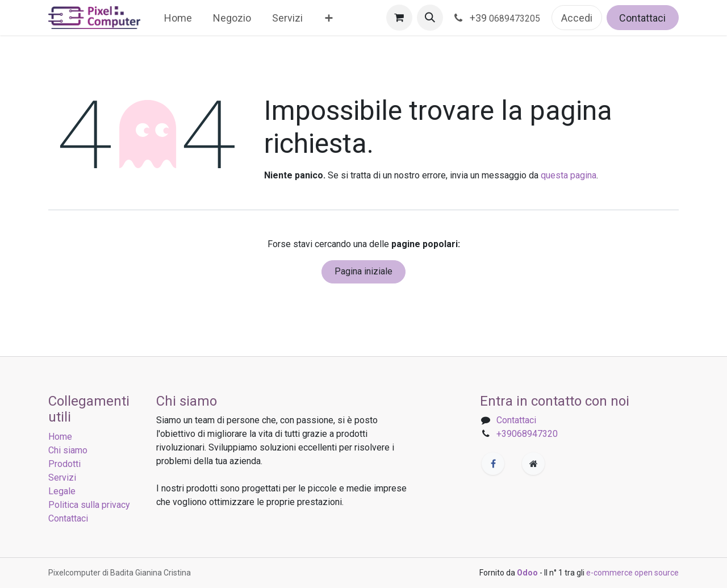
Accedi (577, 18)
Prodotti (64, 464)
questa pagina (569, 175)
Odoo (528, 573)
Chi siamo (68, 450)
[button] (430, 18)
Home (60, 437)
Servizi (62, 478)
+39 (497, 18)
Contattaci (642, 18)
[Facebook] (493, 464)
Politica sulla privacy (89, 505)
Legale (62, 491)
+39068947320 (527, 434)
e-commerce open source (632, 573)
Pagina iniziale (363, 271)
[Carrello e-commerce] (399, 18)
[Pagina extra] (533, 464)
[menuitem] (178, 18)
